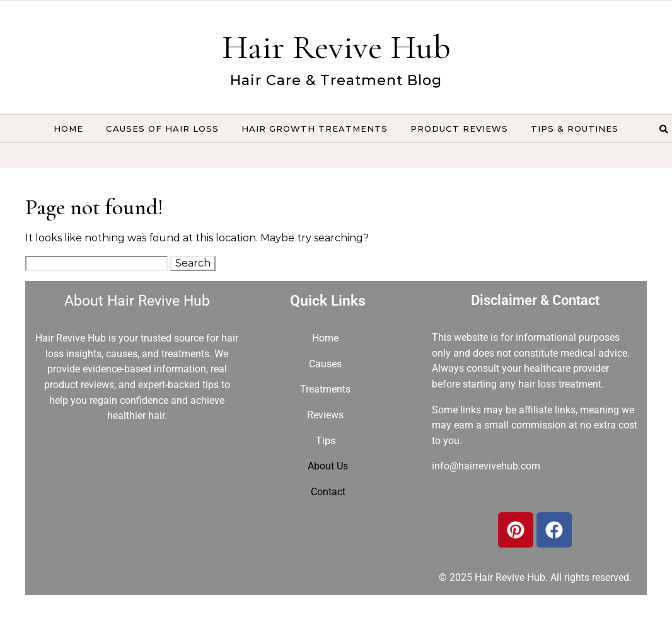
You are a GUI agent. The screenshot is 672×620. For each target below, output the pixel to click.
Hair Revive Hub (336, 47)
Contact (328, 492)
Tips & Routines (575, 129)
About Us (328, 466)
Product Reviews (459, 129)
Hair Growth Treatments (315, 129)
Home (68, 129)
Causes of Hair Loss (162, 129)
